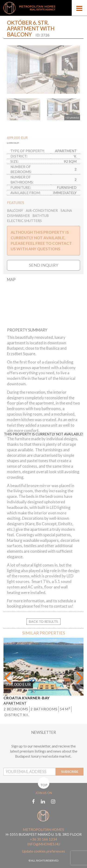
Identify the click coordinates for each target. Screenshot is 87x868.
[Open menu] (79, 8)
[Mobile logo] (43, 8)
